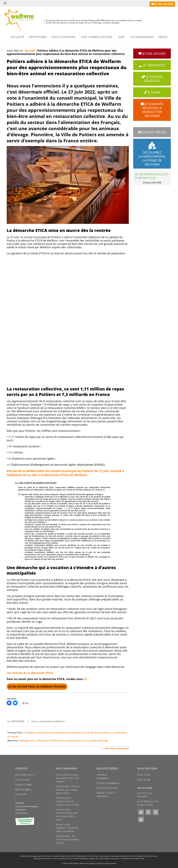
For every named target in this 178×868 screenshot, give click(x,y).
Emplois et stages (24, 785)
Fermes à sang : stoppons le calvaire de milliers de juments (67, 828)
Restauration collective (107, 788)
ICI (85, 679)
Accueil (30, 51)
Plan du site (21, 794)
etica (34, 721)
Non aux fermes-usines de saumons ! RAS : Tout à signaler (67, 778)
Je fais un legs (144, 780)
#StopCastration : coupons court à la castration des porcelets (68, 801)
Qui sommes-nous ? (25, 775)
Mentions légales (23, 789)
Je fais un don (144, 775)
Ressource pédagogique (108, 783)
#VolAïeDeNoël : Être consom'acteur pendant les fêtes (67, 839)
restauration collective (52, 721)
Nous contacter (23, 780)
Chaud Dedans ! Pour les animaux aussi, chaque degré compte (68, 790)
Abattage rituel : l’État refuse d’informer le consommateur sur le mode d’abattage (63, 740)
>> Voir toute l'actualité (115, 748)
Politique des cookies (107, 863)
